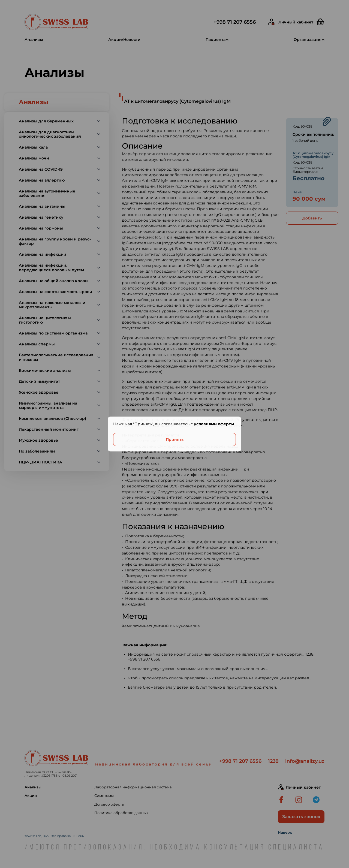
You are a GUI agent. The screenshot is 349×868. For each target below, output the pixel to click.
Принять (175, 439)
